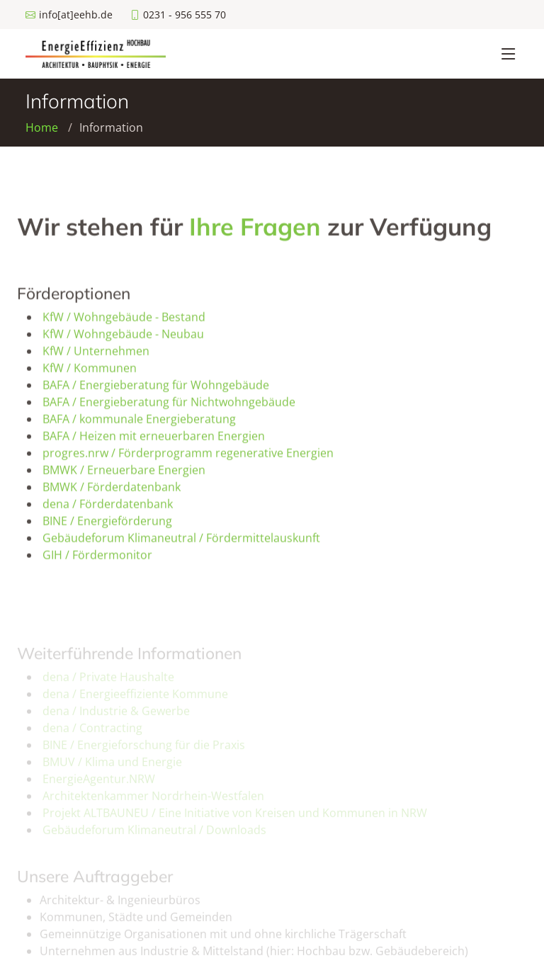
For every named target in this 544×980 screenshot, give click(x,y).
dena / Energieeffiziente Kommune (135, 701)
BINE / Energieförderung (107, 525)
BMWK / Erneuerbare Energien (124, 474)
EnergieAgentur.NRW (99, 786)
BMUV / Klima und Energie (112, 769)
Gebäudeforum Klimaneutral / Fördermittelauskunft (181, 542)
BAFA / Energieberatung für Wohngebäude (156, 389)
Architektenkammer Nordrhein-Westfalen (153, 803)
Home (42, 127)
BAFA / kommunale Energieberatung (139, 423)
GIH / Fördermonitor (97, 559)
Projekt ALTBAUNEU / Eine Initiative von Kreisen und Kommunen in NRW (235, 820)
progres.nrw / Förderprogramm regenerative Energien (188, 457)
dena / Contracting (92, 735)
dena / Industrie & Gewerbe (116, 718)
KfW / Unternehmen (96, 355)
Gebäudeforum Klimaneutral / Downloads (154, 837)
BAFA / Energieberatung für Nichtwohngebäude (169, 406)
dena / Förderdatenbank (108, 508)
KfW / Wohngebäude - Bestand (124, 321)
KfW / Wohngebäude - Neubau (123, 338)
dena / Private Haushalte (108, 684)
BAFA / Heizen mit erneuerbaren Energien (154, 440)
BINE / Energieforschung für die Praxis (144, 752)
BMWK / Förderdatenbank (112, 491)
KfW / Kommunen (90, 372)
